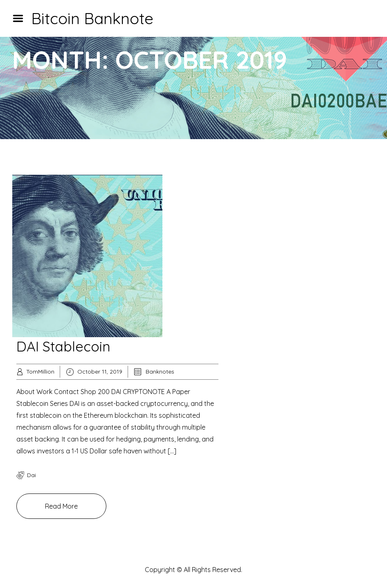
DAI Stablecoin (63, 346)
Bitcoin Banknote (92, 18)
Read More (61, 506)
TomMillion (40, 372)
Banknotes (160, 372)
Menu (21, 18)
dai (32, 475)
